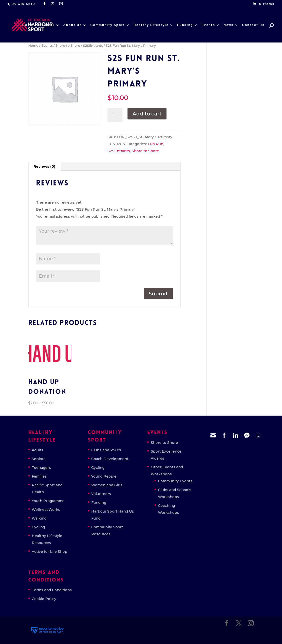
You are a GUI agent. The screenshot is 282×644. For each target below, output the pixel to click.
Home (28, 25)
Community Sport (108, 25)
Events (208, 25)
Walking (39, 518)
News (228, 25)
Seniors (39, 459)
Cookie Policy (44, 599)
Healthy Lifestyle (151, 25)
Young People (104, 476)
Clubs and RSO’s (106, 450)
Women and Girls (107, 485)
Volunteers (101, 494)
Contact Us (253, 25)
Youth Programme (48, 501)
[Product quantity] (115, 115)
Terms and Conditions (52, 590)
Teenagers (41, 468)
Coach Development (110, 459)
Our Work (46, 25)
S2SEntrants (93, 46)
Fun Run (155, 144)
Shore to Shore (68, 46)
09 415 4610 (23, 4)
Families (39, 476)
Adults (37, 450)
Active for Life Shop (49, 552)
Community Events (175, 481)
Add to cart (147, 114)
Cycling (38, 527)
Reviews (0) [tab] (44, 166)
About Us (72, 25)
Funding (185, 25)
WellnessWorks (46, 510)
